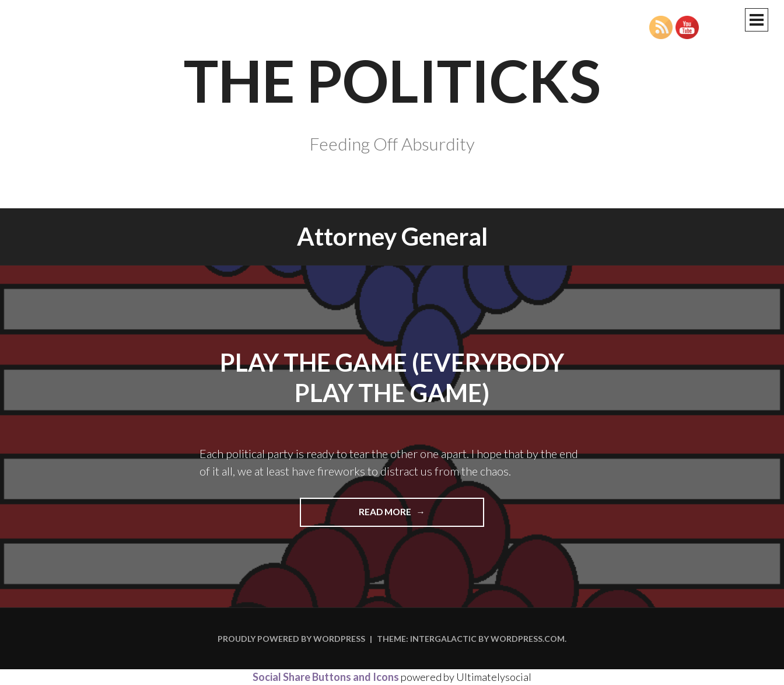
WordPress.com (528, 639)
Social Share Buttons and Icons (326, 677)
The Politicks (392, 80)
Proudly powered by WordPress (291, 639)
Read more (414, 516)
